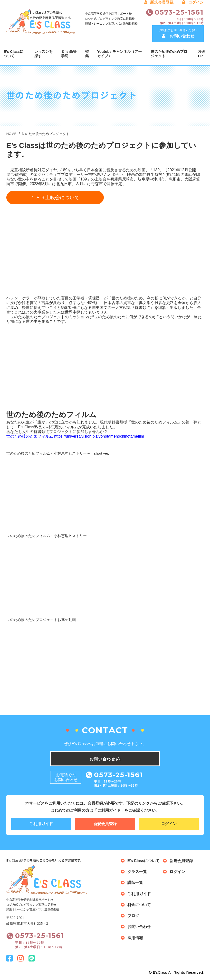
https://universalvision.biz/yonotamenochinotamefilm (99, 436)
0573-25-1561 (179, 12)
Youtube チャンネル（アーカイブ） (119, 54)
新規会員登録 (159, 2)
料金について (139, 904)
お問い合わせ (139, 926)
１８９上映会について (55, 198)
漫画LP (202, 54)
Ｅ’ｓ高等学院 (69, 54)
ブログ (133, 915)
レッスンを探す (43, 54)
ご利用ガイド (41, 824)
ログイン (193, 2)
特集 (87, 54)
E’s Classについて (14, 54)
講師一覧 (135, 883)
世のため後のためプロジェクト (169, 54)
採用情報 (135, 937)
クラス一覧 (137, 872)
